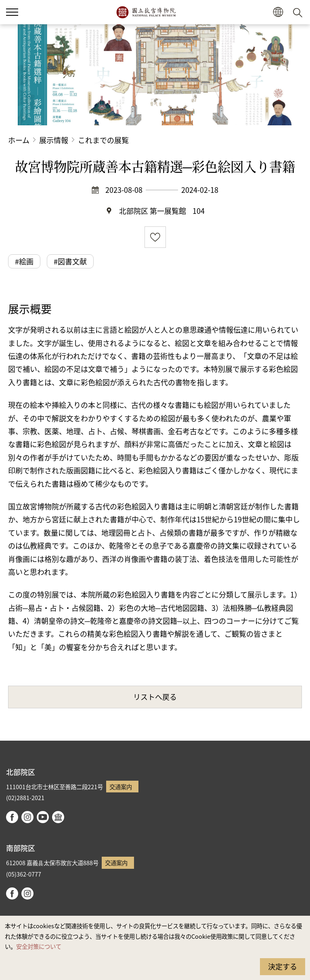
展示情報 (54, 140)
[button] (278, 12)
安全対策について (39, 946)
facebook (12, 817)
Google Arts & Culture (58, 817)
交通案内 (121, 787)
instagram (27, 817)
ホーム (19, 140)
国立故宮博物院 (146, 12)
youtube (43, 817)
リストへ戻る (155, 697)
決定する (283, 966)
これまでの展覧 (103, 140)
